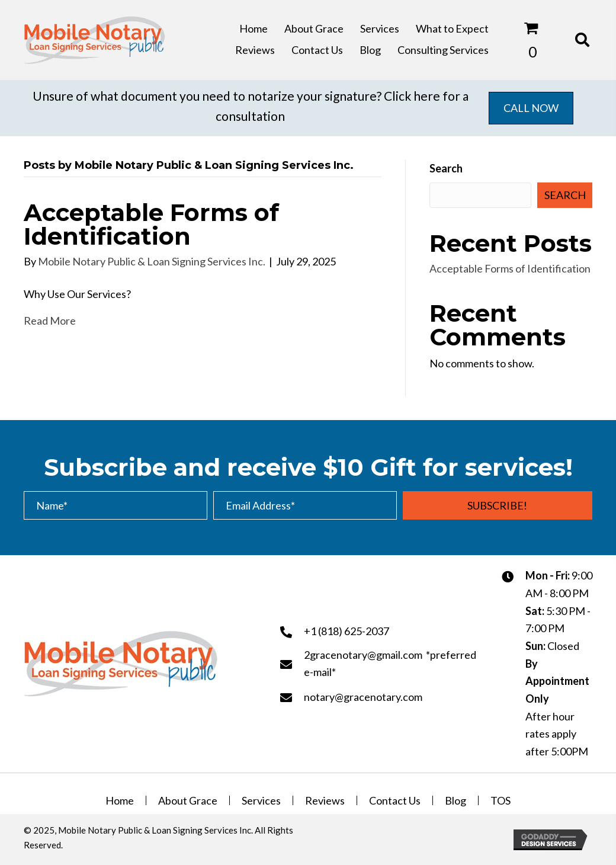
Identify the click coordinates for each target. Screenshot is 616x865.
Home (120, 800)
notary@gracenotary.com (363, 697)
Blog (455, 800)
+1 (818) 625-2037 (346, 631)
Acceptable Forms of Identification (151, 224)
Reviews (325, 800)
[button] (498, 505)
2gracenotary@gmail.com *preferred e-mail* (390, 664)
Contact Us (395, 800)
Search (446, 168)
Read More (50, 321)
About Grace (188, 800)
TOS (500, 800)
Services (261, 800)
